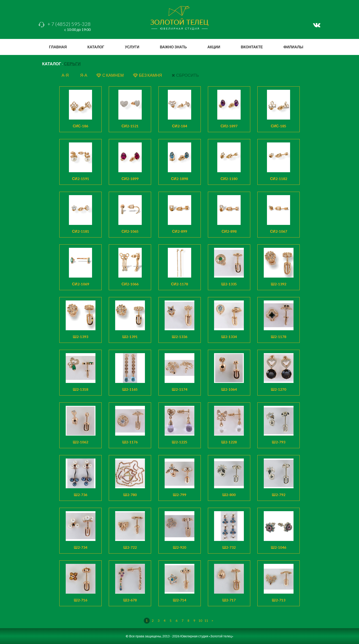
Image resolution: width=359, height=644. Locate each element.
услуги (132, 47)
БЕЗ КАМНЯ (148, 75)
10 (200, 621)
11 (206, 621)
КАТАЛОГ (52, 64)
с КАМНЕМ (110, 75)
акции (214, 47)
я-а (84, 75)
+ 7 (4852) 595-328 (65, 24)
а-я (65, 75)
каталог (96, 47)
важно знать (173, 47)
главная (58, 47)
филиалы (293, 47)
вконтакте (252, 47)
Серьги (72, 64)
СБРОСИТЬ (185, 75)
